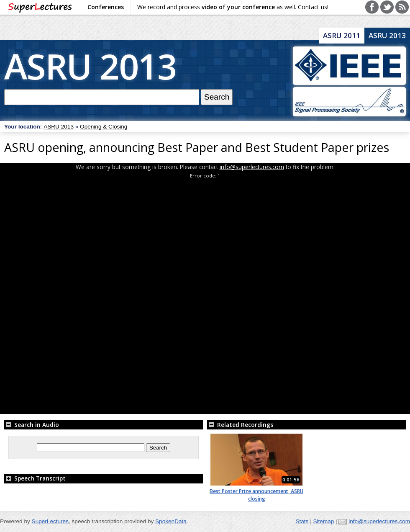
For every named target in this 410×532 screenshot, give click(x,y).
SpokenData (171, 521)
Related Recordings (240, 425)
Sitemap (323, 521)
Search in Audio (32, 425)
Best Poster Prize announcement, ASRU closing (256, 495)
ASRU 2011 (342, 35)
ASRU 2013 (90, 66)
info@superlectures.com (252, 167)
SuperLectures (50, 521)
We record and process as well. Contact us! (233, 7)
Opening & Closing (104, 127)
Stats (302, 521)
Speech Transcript (35, 478)
